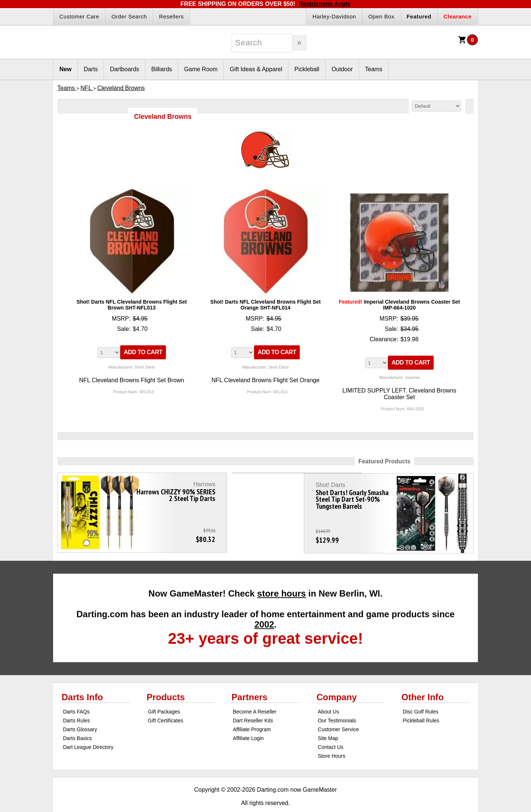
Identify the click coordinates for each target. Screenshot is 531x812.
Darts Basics (78, 723)
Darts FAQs (76, 697)
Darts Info (82, 682)
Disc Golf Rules (420, 697)
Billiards (162, 69)
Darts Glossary (80, 714)
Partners (249, 682)
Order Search (129, 16)
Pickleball (307, 69)
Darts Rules (77, 705)
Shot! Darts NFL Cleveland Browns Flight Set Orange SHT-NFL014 (265, 305)
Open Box (381, 16)
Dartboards (124, 69)
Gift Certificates (166, 705)
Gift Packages (164, 697)
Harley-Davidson (334, 16)
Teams (374, 69)
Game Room (201, 69)
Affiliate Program (252, 714)
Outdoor (342, 69)
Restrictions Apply (325, 4)
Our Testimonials (337, 705)
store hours (281, 578)
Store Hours (332, 741)
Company (336, 682)
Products (166, 682)
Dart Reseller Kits (253, 705)
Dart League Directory (88, 732)
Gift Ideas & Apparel (256, 69)
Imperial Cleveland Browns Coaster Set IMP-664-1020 (399, 305)
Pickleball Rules (421, 705)
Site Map (328, 723)
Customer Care (79, 16)
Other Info (423, 682)
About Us (329, 697)
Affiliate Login (248, 723)
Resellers (171, 16)
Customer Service (338, 714)
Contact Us (331, 732)
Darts (91, 69)
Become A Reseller (254, 697)
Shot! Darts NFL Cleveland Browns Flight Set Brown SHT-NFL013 (131, 305)
